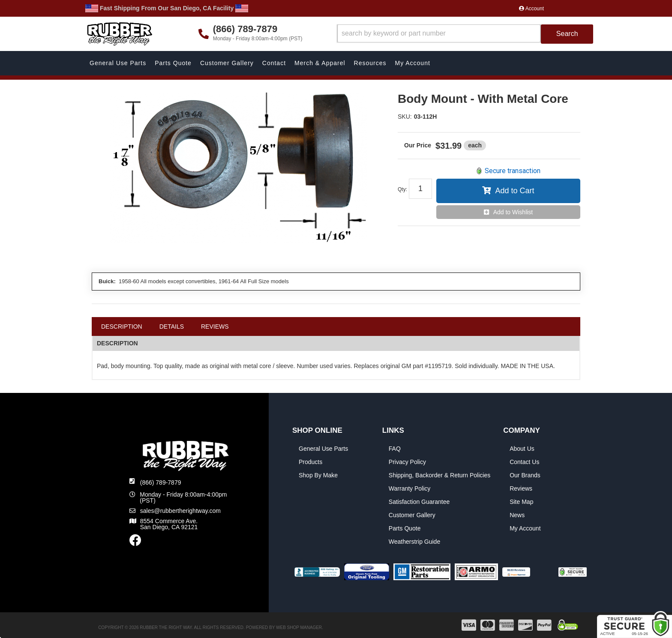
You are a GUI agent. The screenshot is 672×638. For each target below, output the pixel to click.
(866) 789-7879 (161, 482)
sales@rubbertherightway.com (180, 511)
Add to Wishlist (513, 212)
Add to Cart (514, 191)
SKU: (405, 117)
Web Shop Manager (299, 628)
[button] (465, 34)
